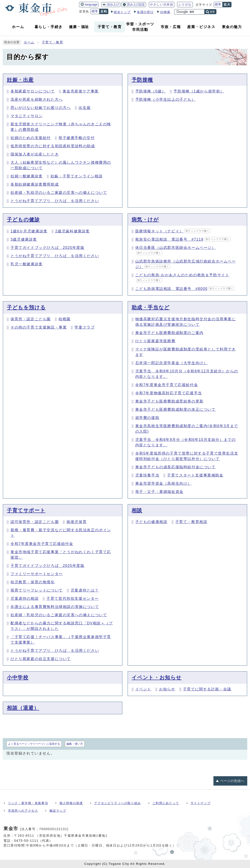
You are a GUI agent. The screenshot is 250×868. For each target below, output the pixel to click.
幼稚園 (65, 319)
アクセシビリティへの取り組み (117, 803)
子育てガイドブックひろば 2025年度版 (48, 248)
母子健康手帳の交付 (77, 138)
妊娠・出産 (20, 80)
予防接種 (142, 80)
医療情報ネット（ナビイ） (173, 231)
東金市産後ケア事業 (81, 91)
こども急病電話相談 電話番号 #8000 (185, 289)
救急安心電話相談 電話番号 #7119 (183, 239)
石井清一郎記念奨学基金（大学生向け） (172, 363)
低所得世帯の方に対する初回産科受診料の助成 (53, 146)
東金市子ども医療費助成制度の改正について (176, 409)
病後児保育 (77, 522)
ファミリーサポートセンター (37, 574)
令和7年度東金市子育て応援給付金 (167, 385)
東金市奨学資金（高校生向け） (163, 483)
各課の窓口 (145, 12)
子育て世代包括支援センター (73, 598)
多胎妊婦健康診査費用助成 (35, 184)
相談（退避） (23, 708)
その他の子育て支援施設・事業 (39, 327)
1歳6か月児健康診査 (29, 231)
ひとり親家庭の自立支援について (41, 659)
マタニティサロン (27, 116)
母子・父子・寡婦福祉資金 (159, 492)
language (91, 4)
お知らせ (167, 689)
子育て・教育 (53, 42)
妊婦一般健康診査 (27, 176)
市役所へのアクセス (23, 811)
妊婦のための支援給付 (31, 138)
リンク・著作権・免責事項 (28, 803)
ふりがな (185, 4)
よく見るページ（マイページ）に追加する (34, 744)
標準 (218, 4)
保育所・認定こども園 (31, 319)
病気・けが (145, 220)
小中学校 (18, 677)
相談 (137, 510)
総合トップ (122, 12)
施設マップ (58, 811)
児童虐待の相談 (25, 598)
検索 (212, 12)
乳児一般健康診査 (27, 264)
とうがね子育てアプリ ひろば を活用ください (55, 201)
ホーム (29, 42)
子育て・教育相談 (191, 522)
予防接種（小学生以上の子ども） (165, 99)
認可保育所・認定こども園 (35, 522)
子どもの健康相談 (151, 522)
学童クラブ (85, 327)
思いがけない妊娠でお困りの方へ (41, 108)
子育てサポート (26, 510)
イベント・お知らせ (157, 677)
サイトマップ (201, 803)
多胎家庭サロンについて (33, 91)
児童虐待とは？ (85, 590)
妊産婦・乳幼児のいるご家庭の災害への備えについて (59, 193)
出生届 (85, 108)
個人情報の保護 (71, 803)
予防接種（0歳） (151, 91)
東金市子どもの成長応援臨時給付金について (176, 467)
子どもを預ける (26, 307)
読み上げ (113, 4)
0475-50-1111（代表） (33, 841)
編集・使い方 (75, 744)
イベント (143, 689)
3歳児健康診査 (24, 239)
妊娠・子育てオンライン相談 (77, 176)
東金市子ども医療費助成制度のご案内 (169, 333)
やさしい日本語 (162, 4)
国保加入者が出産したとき (35, 154)
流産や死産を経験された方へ (37, 99)
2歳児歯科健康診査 (73, 231)
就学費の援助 (147, 418)
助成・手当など (151, 307)
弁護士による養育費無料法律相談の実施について (55, 607)
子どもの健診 (23, 220)
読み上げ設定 (136, 4)
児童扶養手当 (147, 475)
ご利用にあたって (166, 803)
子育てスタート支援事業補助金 (195, 475)
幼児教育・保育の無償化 (33, 582)
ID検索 (165, 12)
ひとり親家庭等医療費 (155, 341)
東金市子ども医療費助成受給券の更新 (169, 401)
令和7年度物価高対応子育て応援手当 (169, 393)
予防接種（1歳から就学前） (199, 91)
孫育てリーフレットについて (37, 590)
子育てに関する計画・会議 (207, 689)
